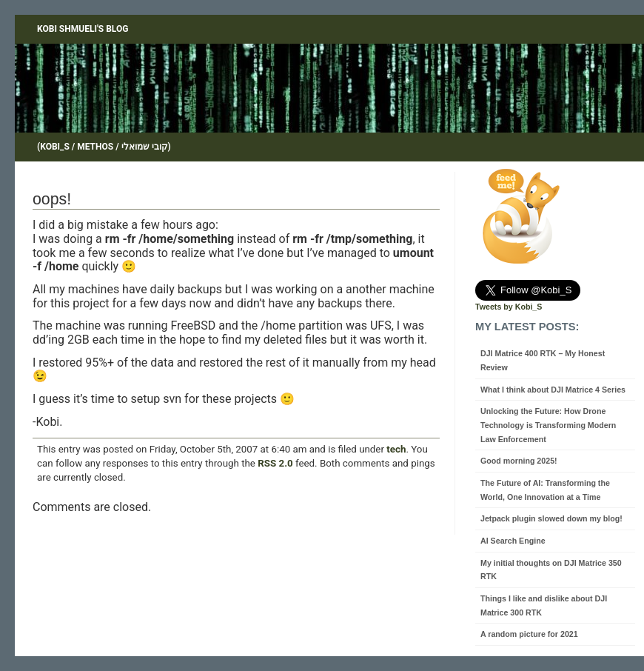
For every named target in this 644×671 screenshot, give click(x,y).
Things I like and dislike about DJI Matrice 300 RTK (544, 605)
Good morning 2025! (519, 461)
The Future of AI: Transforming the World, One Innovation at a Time (545, 490)
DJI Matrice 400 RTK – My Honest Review (543, 360)
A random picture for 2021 (529, 634)
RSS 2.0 (275, 463)
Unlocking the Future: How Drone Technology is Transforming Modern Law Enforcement (548, 425)
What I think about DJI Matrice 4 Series (553, 390)
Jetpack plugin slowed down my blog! (551, 518)
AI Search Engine (513, 541)
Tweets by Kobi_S (509, 307)
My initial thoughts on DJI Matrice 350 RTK (551, 570)
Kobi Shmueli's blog (83, 29)
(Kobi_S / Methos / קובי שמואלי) (104, 147)
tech (396, 449)
